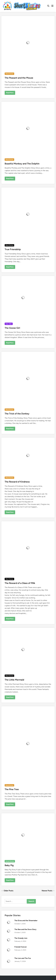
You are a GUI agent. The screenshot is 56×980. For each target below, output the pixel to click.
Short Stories (9, 245)
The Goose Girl (12, 328)
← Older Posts (7, 891)
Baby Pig (9, 865)
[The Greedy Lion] (9, 938)
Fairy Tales (9, 324)
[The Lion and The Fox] (9, 958)
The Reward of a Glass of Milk (20, 583)
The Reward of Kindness (17, 482)
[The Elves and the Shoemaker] (9, 921)
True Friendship (13, 249)
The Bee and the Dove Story (25, 929)
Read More (10, 93)
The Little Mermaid (14, 680)
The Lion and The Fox (23, 958)
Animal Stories (10, 861)
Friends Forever (21, 947)
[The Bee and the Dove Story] (9, 930)
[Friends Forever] (9, 947)
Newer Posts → (48, 891)
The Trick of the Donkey (17, 414)
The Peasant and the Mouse (19, 78)
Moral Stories (9, 74)
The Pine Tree (12, 789)
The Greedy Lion (21, 938)
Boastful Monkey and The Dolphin (22, 164)
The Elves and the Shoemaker (26, 920)
